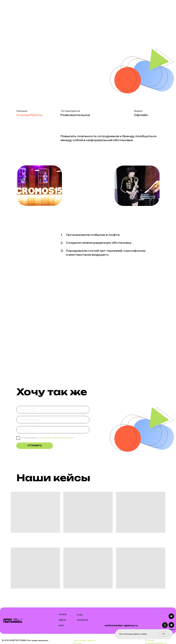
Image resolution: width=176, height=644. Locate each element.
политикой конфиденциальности (56, 438)
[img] (171, 625)
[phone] (53, 430)
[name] (53, 410)
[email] (53, 420)
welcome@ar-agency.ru (121, 625)
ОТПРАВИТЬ (35, 446)
